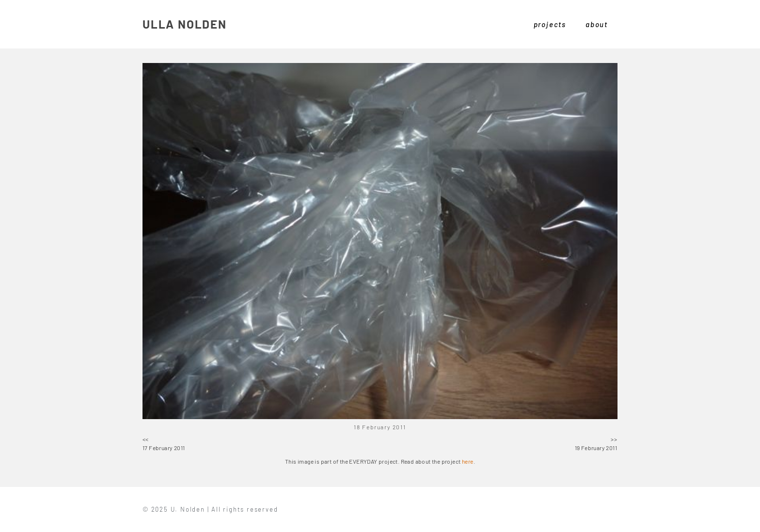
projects (550, 24)
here (468, 461)
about (597, 24)
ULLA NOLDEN (185, 24)
